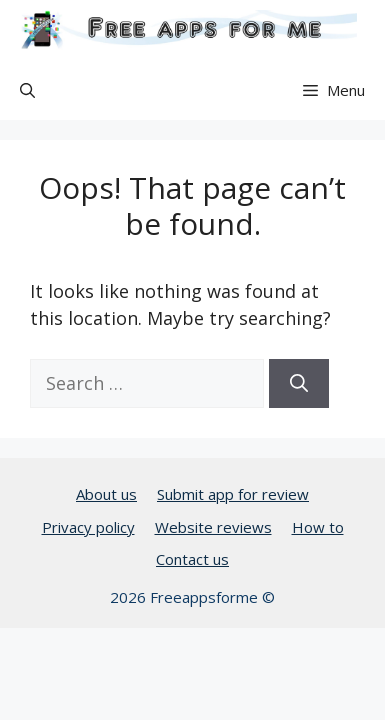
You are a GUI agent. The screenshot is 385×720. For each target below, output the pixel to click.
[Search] (299, 383)
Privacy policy (88, 527)
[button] (27, 90)
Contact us (192, 559)
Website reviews (213, 527)
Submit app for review (233, 494)
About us (106, 494)
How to (318, 527)
